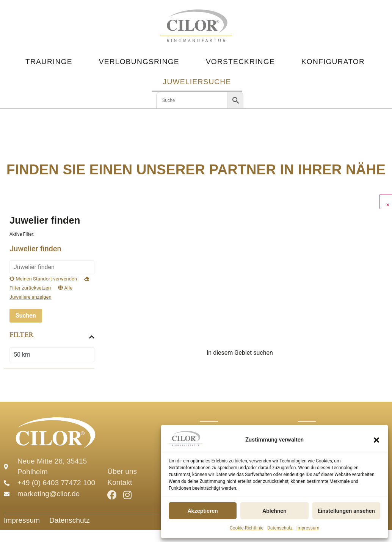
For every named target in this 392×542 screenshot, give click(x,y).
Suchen (26, 316)
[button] (376, 440)
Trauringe (49, 62)
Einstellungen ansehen (346, 511)
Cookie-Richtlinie (247, 528)
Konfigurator (333, 62)
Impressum (308, 528)
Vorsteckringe (240, 62)
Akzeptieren (203, 511)
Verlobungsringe (139, 62)
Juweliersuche (197, 82)
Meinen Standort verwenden (43, 279)
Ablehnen (274, 511)
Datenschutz (280, 528)
